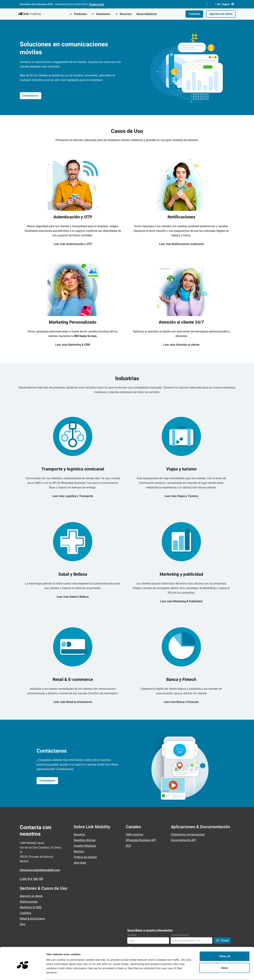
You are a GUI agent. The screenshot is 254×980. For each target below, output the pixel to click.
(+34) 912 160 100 (31, 879)
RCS (128, 846)
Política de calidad (85, 857)
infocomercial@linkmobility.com (40, 870)
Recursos (126, 14)
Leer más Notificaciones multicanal (181, 244)
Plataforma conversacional (188, 834)
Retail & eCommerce (32, 919)
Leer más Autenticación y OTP (73, 244)
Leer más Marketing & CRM (73, 345)
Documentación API (183, 840)
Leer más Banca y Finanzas (181, 702)
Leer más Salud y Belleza (73, 597)
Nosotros (79, 834)
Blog (23, 924)
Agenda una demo (221, 14)
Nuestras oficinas (85, 840)
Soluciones (103, 14)
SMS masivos (134, 834)
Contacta (194, 14)
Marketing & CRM (31, 907)
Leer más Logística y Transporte (73, 496)
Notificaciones (29, 902)
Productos (81, 14)
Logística (25, 913)
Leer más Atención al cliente (181, 345)
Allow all (225, 943)
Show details (185, 973)
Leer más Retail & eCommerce (73, 702)
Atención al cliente (31, 896)
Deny (224, 954)
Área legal (80, 863)
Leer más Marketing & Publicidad (181, 601)
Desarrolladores (147, 14)
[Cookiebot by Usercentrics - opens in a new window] (23, 973)
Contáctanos (31, 96)
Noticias (79, 851)
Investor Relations (85, 846)
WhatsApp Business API (141, 840)
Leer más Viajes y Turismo (181, 496)
